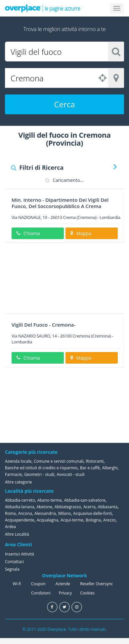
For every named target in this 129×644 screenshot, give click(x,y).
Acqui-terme (72, 520)
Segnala (12, 569)
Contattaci (14, 562)
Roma (10, 513)
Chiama (28, 233)
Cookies (87, 593)
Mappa (81, 233)
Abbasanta (108, 507)
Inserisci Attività (20, 554)
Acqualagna (47, 520)
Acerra (89, 507)
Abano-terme (50, 500)
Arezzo (109, 520)
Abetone (44, 507)
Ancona (25, 513)
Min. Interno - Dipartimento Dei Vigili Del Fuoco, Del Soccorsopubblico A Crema (60, 203)
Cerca (64, 104)
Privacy (65, 593)
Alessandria (45, 513)
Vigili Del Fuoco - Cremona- (43, 325)
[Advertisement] (62, 280)
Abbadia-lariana (20, 507)
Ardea (10, 527)
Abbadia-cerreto (20, 500)
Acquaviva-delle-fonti (92, 513)
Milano (64, 513)
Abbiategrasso (68, 507)
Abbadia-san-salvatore (85, 500)
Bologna (93, 520)
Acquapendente (20, 520)
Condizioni (41, 593)
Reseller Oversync (96, 584)
